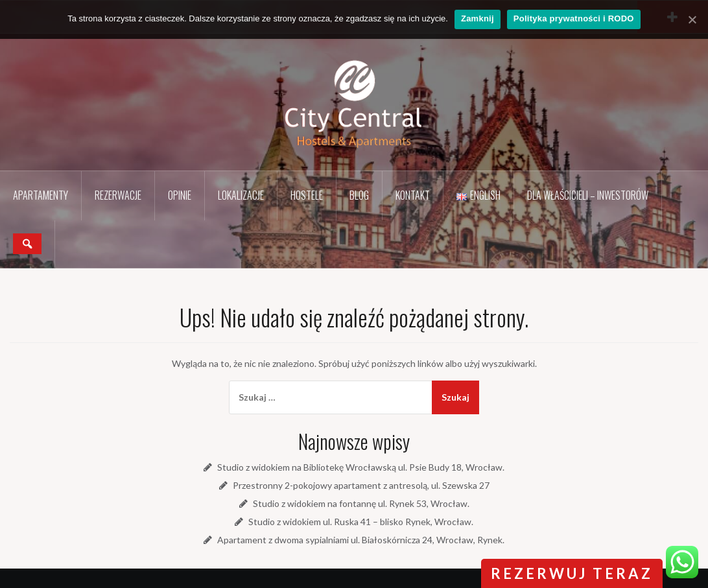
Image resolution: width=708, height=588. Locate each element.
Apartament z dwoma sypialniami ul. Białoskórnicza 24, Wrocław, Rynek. (361, 540)
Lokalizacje (241, 195)
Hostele (307, 195)
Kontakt (413, 195)
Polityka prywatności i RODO (574, 18)
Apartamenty (41, 195)
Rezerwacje (118, 195)
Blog (359, 195)
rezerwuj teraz (572, 573)
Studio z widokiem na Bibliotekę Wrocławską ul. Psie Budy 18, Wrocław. (361, 467)
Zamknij (478, 18)
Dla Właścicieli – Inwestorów (588, 195)
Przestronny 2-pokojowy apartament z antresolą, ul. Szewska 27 (361, 485)
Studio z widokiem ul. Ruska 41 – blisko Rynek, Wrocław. (361, 522)
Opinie (180, 195)
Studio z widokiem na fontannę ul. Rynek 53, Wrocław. (361, 503)
